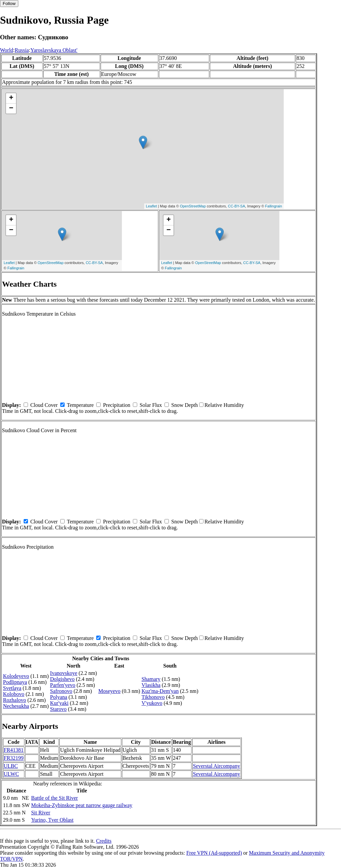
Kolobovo (14, 694)
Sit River (40, 813)
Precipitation (117, 405)
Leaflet (151, 206)
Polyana (59, 697)
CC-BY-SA (236, 206)
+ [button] (11, 98)
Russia (22, 50)
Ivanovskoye (64, 673)
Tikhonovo (153, 697)
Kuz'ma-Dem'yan (160, 691)
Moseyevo (109, 691)
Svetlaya (12, 688)
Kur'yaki (59, 703)
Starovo (58, 709)
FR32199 (14, 758)
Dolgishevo (62, 679)
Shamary (151, 679)
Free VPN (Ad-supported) (214, 853)
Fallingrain (274, 206)
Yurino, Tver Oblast (52, 820)
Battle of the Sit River (54, 798)
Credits (104, 841)
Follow (9, 3)
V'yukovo (152, 703)
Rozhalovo (14, 700)
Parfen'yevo (63, 685)
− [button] (11, 109)
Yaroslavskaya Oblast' (54, 50)
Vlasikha (151, 685)
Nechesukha (16, 706)
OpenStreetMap (193, 206)
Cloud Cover (44, 405)
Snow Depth (184, 405)
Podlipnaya (15, 682)
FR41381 (14, 750)
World (7, 50)
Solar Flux (151, 405)
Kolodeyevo (16, 676)
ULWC (11, 774)
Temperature (80, 405)
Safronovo (61, 691)
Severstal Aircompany (216, 766)
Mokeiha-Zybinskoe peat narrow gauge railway (82, 805)
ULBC (11, 766)
